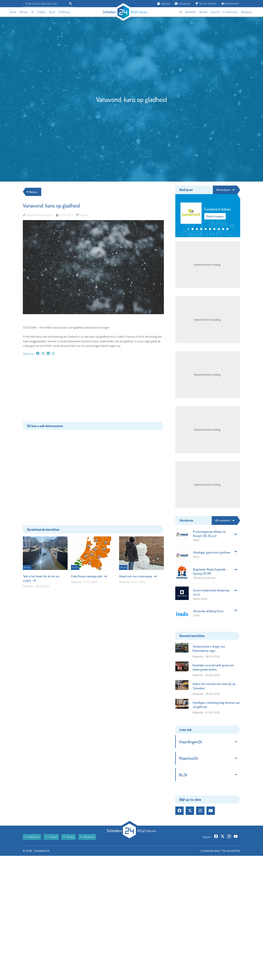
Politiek (42, 12)
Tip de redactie (206, 4)
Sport (52, 12)
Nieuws (24, 12)
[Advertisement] (93, 390)
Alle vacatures (225, 520)
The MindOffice (231, 851)
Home (13, 12)
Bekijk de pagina (215, 216)
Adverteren (230, 4)
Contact (51, 838)
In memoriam (230, 12)
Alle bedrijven (225, 190)
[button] (188, 229)
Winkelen (191, 12)
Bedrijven (247, 12)
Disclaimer (87, 838)
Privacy (69, 838)
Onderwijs (64, 12)
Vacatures (183, 4)
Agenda (164, 4)
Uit (180, 12)
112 (33, 12)
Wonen (203, 12)
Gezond (215, 12)
